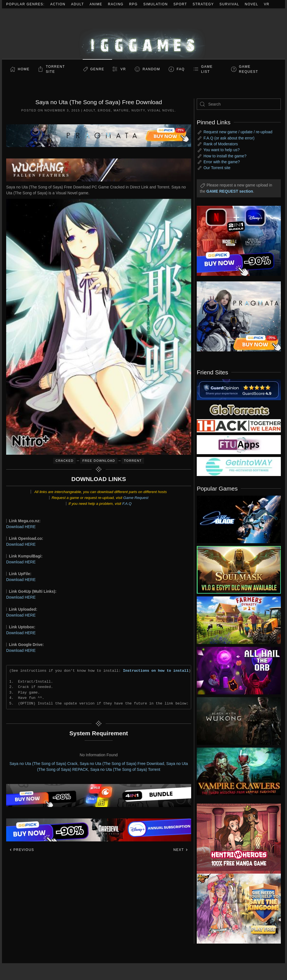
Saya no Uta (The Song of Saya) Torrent (125, 769)
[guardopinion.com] (239, 389)
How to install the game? (225, 156)
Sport (180, 4)
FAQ (181, 69)
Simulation (155, 4)
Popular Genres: (25, 4)
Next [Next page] (181, 850)
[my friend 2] (239, 409)
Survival (229, 4)
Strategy (203, 4)
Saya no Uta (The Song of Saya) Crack (44, 764)
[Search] (239, 104)
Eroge (104, 110)
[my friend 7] (239, 466)
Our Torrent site (217, 168)
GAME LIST (207, 69)
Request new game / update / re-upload (238, 132)
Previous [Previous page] (22, 850)
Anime (96, 4)
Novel (251, 4)
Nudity (138, 110)
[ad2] (235, 839)
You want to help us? (222, 150)
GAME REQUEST (249, 69)
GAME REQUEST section (230, 191)
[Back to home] (143, 34)
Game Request (136, 498)
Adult (78, 4)
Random (151, 69)
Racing (116, 4)
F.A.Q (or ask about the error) (229, 138)
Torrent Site (55, 69)
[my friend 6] (239, 444)
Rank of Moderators (221, 144)
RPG (134, 4)
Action (58, 4)
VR (267, 4)
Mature (121, 110)
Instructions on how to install (156, 671)
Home (24, 69)
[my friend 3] (239, 425)
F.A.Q (127, 504)
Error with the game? (222, 162)
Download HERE (21, 527)
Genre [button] (97, 69)
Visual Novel (161, 110)
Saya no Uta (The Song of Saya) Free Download (122, 764)
